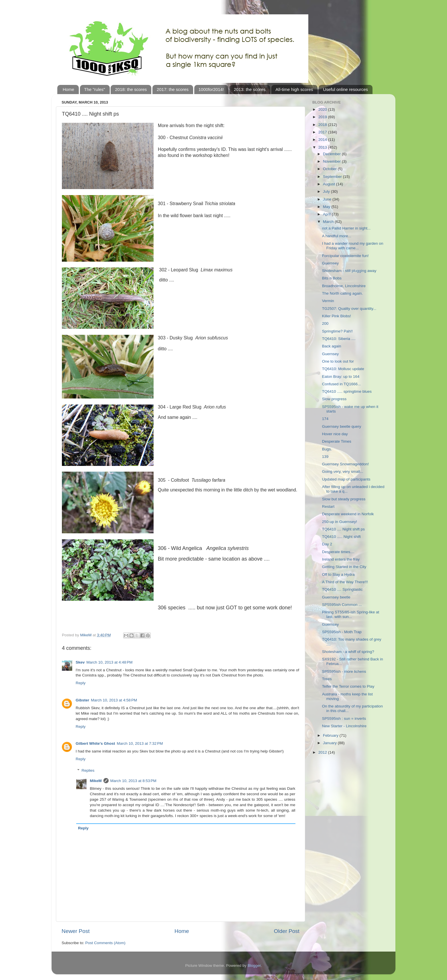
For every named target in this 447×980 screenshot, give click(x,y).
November (332, 161)
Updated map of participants (346, 479)
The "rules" (95, 89)
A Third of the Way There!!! (345, 582)
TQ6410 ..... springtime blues (347, 391)
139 (325, 457)
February (331, 735)
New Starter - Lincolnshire (344, 726)
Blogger (254, 966)
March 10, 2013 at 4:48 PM (110, 662)
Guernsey (331, 263)
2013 (323, 147)
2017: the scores (173, 89)
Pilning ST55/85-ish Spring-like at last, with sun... (351, 614)
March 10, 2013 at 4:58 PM (114, 700)
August (330, 184)
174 (325, 419)
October (330, 169)
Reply (81, 683)
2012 (323, 752)
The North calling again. (343, 293)
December (332, 154)
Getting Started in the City (344, 567)
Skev (80, 662)
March (329, 222)
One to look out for (338, 361)
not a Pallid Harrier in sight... (346, 228)
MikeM (96, 781)
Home (68, 89)
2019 (323, 117)
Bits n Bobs (332, 278)
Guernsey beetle (336, 597)
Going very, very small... (343, 471)
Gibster (82, 700)
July (327, 191)
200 (325, 323)
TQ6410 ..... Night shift (341, 537)
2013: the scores (250, 89)
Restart (328, 506)
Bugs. (327, 449)
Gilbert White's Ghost (95, 743)
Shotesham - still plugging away (349, 271)
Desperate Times (337, 441)
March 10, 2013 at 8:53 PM (133, 781)
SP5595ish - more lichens (344, 671)
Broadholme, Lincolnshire (344, 286)
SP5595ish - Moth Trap (342, 632)
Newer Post (76, 931)
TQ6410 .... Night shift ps (343, 529)
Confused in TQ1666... (342, 384)
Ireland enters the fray (341, 559)
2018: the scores (131, 89)
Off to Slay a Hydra (338, 574)
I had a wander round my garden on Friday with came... (353, 246)
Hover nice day (335, 434)
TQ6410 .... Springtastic (342, 589)
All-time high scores (294, 89)
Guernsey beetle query (342, 426)
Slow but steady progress (344, 499)
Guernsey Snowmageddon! (346, 464)
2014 (323, 140)
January (330, 743)
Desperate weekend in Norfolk (348, 514)
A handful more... (337, 236)
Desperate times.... (338, 552)
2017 (323, 132)
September (333, 177)
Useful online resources (345, 89)
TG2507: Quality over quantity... (349, 309)
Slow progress (334, 399)
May (327, 207)
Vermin (328, 301)
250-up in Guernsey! (340, 522)
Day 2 (327, 544)
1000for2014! (211, 89)
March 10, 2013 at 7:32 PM (140, 743)
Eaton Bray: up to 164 (341, 377)
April (327, 214)
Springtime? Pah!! (337, 331)
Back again (332, 346)
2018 (323, 125)
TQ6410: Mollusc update (343, 369)
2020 (323, 109)
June (328, 199)
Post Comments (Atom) (105, 943)
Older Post (287, 931)
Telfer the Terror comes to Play (348, 686)
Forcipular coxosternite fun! (345, 256)
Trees (327, 679)
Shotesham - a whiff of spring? (348, 652)
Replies (88, 770)
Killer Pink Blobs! (337, 316)
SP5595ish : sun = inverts (344, 719)
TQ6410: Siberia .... (339, 339)
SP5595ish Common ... (342, 605)
